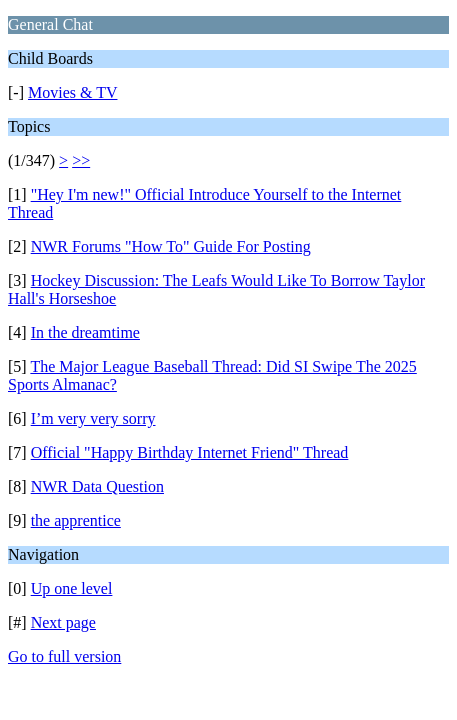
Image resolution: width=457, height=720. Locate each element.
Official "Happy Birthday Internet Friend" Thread (190, 452)
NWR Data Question (97, 486)
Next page (63, 622)
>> (81, 160)
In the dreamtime (85, 332)
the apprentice (76, 520)
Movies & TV (72, 92)
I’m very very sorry (93, 418)
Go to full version (64, 656)
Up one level (72, 588)
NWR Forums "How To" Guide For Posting (171, 246)
